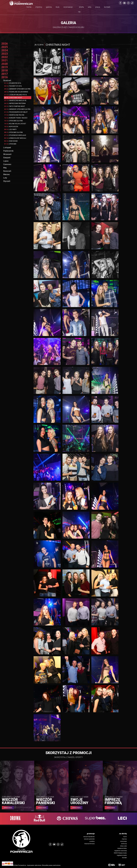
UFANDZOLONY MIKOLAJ (15, 138)
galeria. (49, 7)
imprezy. (39, 7)
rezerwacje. (68, 7)
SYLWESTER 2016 (13, 83)
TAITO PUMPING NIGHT (15, 106)
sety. (90, 7)
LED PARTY (10, 129)
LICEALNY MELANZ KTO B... (16, 95)
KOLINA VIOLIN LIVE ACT (15, 124)
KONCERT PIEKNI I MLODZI (16, 118)
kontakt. (107, 7)
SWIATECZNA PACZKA (14, 115)
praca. (98, 7)
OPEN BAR (10, 144)
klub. (58, 7)
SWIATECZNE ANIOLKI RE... (16, 101)
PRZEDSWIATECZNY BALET (16, 112)
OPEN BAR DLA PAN (13, 121)
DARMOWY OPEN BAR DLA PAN (17, 89)
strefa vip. (81, 9)
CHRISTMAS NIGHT (13, 98)
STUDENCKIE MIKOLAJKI (15, 135)
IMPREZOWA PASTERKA (15, 103)
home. (29, 7)
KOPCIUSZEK (11, 127)
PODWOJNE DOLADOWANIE (16, 92)
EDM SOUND (11, 141)
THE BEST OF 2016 (13, 86)
